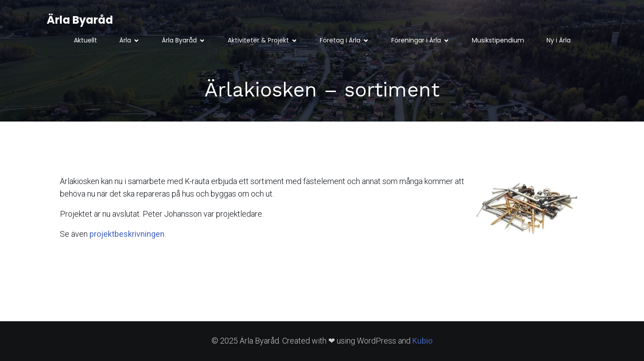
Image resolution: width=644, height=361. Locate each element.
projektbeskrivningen (127, 234)
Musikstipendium (498, 40)
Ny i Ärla (559, 40)
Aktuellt (85, 40)
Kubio (422, 341)
